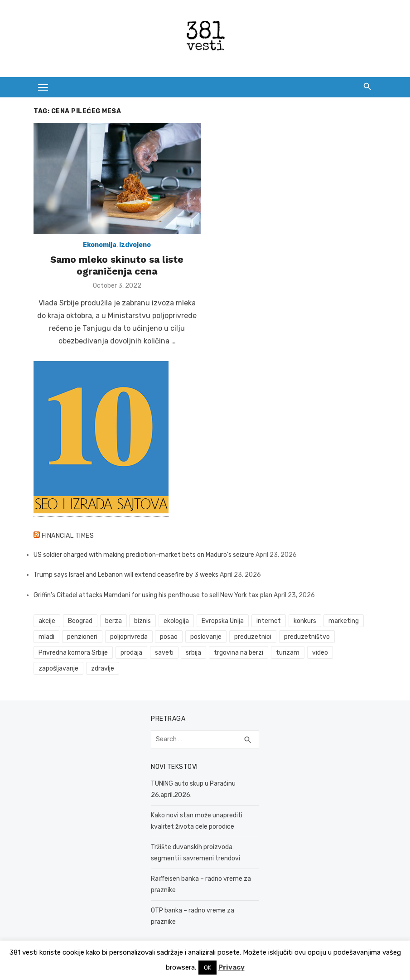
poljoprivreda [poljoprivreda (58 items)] (128, 638)
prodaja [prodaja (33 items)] (130, 654)
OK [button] (207, 968)
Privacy (232, 967)
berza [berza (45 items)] (113, 622)
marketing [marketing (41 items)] (343, 622)
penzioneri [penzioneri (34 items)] (81, 638)
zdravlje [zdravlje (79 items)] (102, 669)
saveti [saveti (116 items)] (163, 654)
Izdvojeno (135, 245)
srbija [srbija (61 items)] (193, 654)
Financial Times (67, 536)
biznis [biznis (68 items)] (142, 622)
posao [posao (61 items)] (168, 638)
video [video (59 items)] (319, 654)
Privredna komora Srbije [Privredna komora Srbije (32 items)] (73, 654)
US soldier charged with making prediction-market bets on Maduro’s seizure (143, 555)
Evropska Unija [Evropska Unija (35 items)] (222, 622)
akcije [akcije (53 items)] (46, 622)
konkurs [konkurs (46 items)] (304, 622)
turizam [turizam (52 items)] (287, 654)
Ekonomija (100, 245)
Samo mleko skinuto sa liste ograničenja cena (117, 266)
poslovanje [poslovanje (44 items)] (205, 638)
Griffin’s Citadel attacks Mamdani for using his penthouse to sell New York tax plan (152, 596)
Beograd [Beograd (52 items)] (79, 622)
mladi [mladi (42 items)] (46, 638)
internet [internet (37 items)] (268, 622)
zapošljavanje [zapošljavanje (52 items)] (58, 669)
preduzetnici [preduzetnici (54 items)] (252, 638)
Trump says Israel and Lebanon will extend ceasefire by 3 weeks (125, 576)
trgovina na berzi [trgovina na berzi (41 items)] (238, 654)
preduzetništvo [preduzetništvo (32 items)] (306, 638)
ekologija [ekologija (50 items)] (176, 622)
